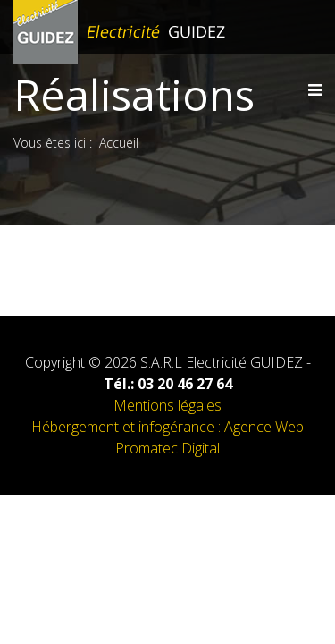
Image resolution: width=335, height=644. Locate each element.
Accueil (119, 143)
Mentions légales (167, 405)
